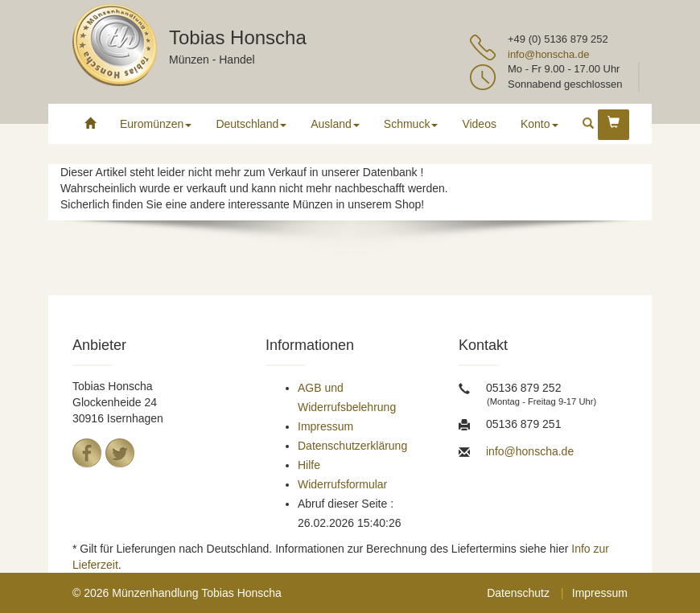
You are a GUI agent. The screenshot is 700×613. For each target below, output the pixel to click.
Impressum (325, 426)
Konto (539, 124)
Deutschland (251, 124)
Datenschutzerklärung (352, 446)
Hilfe (309, 465)
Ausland (335, 124)
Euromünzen (156, 124)
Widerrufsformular (342, 484)
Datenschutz (518, 593)
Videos (479, 124)
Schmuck (411, 124)
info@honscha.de (548, 54)
